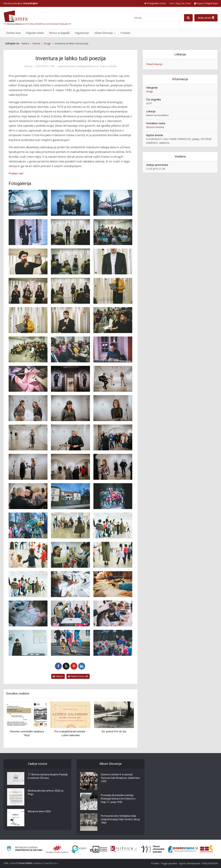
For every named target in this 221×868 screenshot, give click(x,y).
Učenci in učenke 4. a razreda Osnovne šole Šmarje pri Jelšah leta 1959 (120, 778)
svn (171, 3)
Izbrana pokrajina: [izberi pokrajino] (21, 3)
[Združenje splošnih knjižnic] (206, 849)
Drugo (150, 91)
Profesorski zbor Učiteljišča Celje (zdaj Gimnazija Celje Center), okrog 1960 (120, 820)
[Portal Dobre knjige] (183, 849)
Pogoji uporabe (169, 863)
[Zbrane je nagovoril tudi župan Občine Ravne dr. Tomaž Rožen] (70, 320)
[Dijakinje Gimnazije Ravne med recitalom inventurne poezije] (28, 291)
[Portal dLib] (99, 849)
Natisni (58, 676)
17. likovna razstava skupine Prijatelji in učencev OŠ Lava (48, 776)
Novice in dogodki (59, 33)
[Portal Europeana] (79, 849)
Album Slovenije (104, 33)
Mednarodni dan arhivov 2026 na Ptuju (46, 793)
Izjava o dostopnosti (189, 863)
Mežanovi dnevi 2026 (39, 812)
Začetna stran (13, 33)
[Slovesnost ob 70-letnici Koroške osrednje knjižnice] (28, 203)
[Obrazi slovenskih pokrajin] (153, 849)
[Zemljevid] (206, 18)
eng (178, 3)
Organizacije (82, 33)
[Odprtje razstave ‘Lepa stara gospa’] (70, 379)
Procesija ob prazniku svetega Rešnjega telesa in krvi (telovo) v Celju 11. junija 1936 (118, 799)
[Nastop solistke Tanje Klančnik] (70, 261)
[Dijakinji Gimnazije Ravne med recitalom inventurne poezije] (70, 291)
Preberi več (16, 173)
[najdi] (188, 18)
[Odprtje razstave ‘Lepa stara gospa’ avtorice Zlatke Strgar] (113, 379)
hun (189, 3)
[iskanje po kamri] (158, 18)
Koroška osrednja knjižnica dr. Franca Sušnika (91, 66)
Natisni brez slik (78, 676)
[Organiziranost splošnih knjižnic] (57, 849)
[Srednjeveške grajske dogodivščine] (70, 496)
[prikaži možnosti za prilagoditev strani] (155, 3)
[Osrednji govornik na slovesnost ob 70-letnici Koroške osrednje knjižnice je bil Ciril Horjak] (28, 261)
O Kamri (126, 33)
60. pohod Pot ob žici (114, 732)
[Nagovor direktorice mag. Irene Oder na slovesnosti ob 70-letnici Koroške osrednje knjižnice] (113, 291)
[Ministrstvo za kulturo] (24, 849)
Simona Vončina (155, 127)
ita (183, 3)
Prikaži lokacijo (154, 64)
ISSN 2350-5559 (210, 863)
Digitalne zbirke (35, 33)
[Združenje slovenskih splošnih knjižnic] (124, 849)
